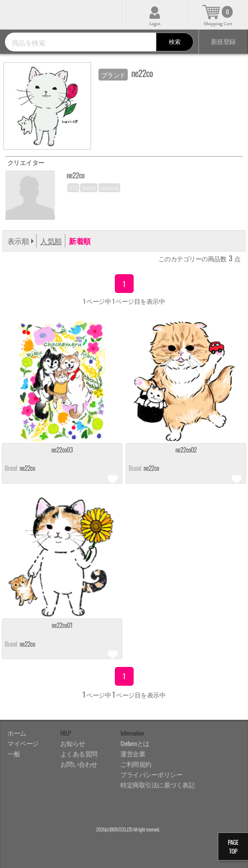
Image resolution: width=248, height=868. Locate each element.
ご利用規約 (136, 764)
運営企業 (133, 754)
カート (218, 15)
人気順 (51, 241)
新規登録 (223, 41)
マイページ (23, 743)
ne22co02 (186, 450)
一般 (14, 754)
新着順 (79, 241)
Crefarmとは (135, 743)
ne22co (27, 468)
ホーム (17, 733)
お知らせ (73, 743)
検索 (174, 41)
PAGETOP (233, 847)
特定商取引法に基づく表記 (157, 785)
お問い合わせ (79, 764)
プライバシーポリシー (151, 774)
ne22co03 (62, 450)
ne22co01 (62, 626)
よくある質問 (79, 754)
